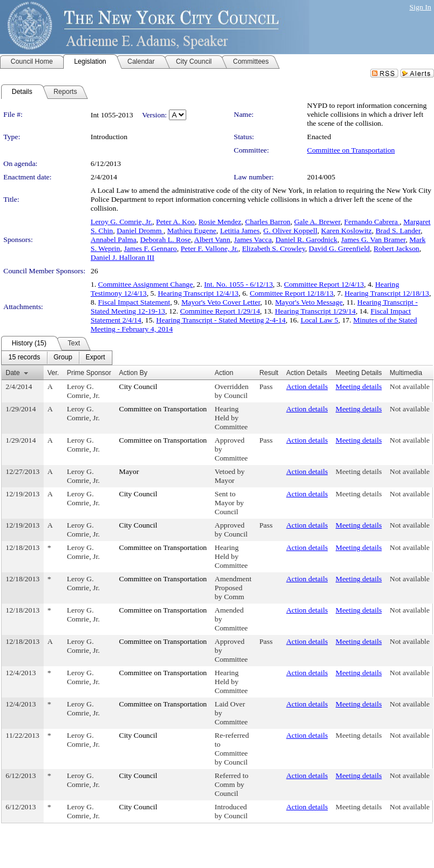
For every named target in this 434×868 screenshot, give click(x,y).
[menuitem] (24, 358)
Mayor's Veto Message (309, 302)
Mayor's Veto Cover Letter (221, 302)
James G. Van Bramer (373, 239)
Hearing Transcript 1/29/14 (315, 311)
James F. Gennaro (150, 248)
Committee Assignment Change (145, 284)
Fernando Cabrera (372, 222)
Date (13, 373)
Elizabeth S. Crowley (274, 248)
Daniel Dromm (140, 231)
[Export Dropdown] (95, 358)
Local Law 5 (319, 320)
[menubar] (57, 358)
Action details (307, 386)
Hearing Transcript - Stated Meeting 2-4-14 (221, 320)
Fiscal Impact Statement (134, 302)
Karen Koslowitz (346, 231)
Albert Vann (212, 239)
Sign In (420, 7)
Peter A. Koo (175, 222)
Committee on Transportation (351, 150)
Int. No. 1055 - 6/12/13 (239, 284)
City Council (138, 386)
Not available (410, 386)
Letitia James (240, 231)
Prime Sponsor (89, 373)
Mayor (129, 471)
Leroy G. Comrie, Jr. (121, 222)
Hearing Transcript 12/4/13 (198, 293)
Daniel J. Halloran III (122, 257)
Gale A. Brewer (317, 222)
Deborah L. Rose (165, 239)
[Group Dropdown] (63, 358)
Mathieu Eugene (192, 231)
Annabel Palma (114, 239)
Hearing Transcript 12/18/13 (387, 293)
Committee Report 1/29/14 (220, 311)
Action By (133, 373)
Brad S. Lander (398, 231)
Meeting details (359, 386)
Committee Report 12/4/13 (324, 284)
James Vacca (253, 239)
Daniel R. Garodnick (306, 239)
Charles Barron (268, 222)
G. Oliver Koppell (291, 231)
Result (269, 373)
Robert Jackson (397, 248)
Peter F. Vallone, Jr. (209, 248)
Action (224, 373)
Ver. (53, 373)
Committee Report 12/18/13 (292, 293)
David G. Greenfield (339, 248)
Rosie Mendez (220, 222)
